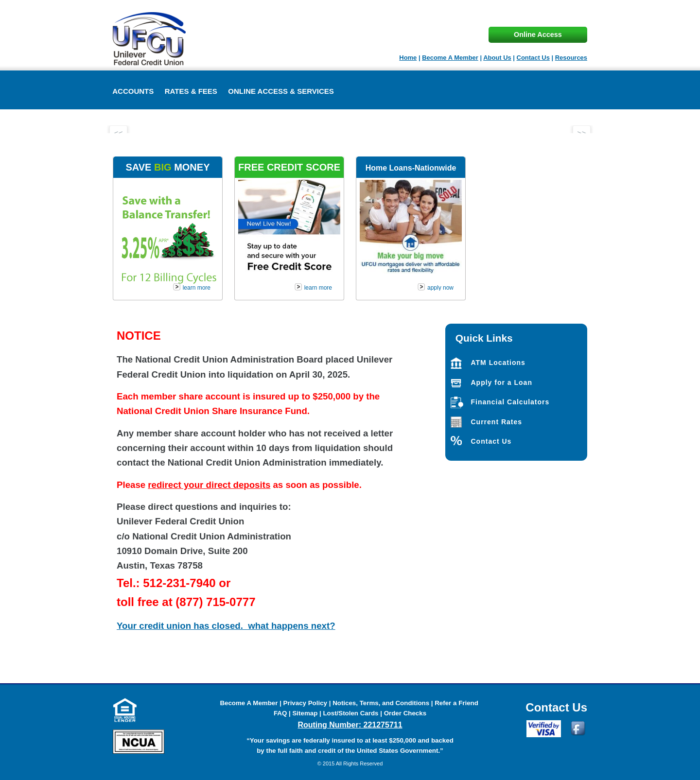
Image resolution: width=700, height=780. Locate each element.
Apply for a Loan (502, 382)
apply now (440, 287)
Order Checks (405, 713)
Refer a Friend (456, 703)
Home (408, 58)
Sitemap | (307, 713)
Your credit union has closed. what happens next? (226, 626)
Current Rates (497, 422)
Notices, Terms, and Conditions (381, 703)
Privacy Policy (305, 703)
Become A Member (450, 58)
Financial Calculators (510, 402)
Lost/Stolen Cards (350, 713)
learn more (197, 287)
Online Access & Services (281, 91)
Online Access (538, 35)
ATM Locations (498, 363)
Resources (571, 58)
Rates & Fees (191, 91)
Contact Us (533, 58)
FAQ (281, 713)
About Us (497, 58)
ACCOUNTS (133, 91)
